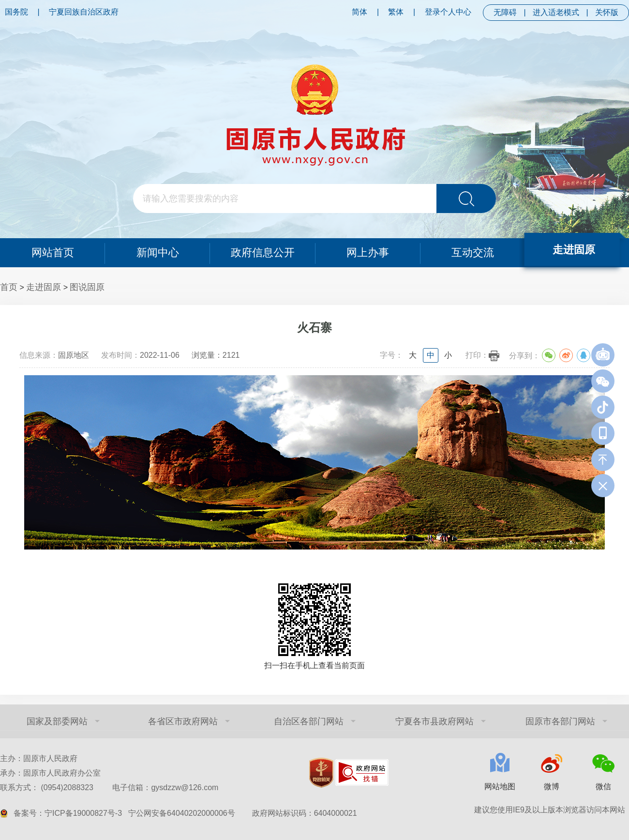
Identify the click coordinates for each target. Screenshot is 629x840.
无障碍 (505, 12)
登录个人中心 (448, 12)
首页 (9, 287)
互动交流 (473, 252)
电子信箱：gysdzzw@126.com (165, 787)
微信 (603, 787)
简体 (359, 12)
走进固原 (574, 250)
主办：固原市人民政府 (39, 758)
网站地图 (500, 787)
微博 (552, 787)
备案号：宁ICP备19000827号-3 (68, 813)
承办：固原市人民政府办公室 (50, 773)
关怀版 (607, 12)
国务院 (16, 12)
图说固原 (87, 287)
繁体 (396, 12)
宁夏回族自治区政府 (84, 12)
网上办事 (368, 252)
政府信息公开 (263, 252)
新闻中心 (158, 252)
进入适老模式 (556, 12)
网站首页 (52, 252)
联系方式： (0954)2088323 (109, 787)
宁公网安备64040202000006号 (182, 813)
